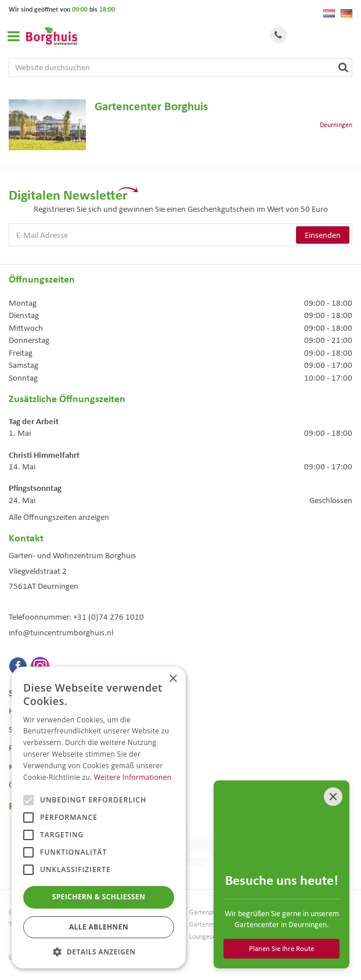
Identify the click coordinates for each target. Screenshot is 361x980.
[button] (99, 951)
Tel (279, 35)
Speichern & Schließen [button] (99, 897)
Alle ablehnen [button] (99, 927)
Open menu (13, 36)
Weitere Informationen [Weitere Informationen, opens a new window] (133, 777)
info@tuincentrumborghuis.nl (61, 632)
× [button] (173, 679)
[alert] (99, 818)
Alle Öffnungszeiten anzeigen (59, 517)
